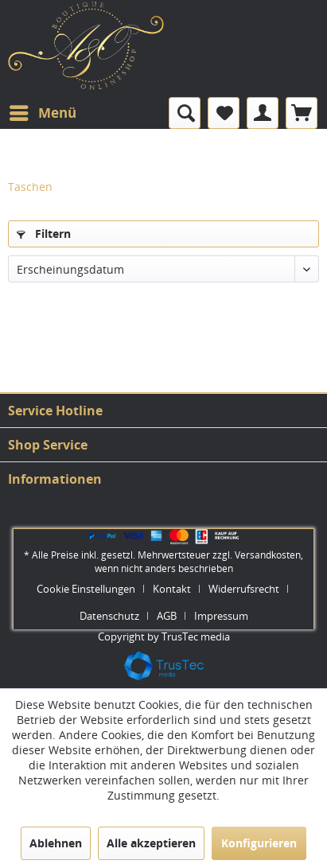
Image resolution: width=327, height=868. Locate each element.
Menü (43, 111)
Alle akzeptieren (151, 843)
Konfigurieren (259, 843)
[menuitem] (42, 113)
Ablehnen (56, 843)
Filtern (44, 234)
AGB (167, 616)
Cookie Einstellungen (86, 589)
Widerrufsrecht (244, 589)
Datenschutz (109, 616)
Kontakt (172, 589)
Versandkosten (268, 555)
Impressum (221, 616)
